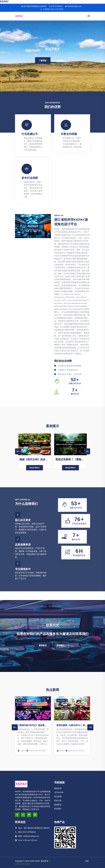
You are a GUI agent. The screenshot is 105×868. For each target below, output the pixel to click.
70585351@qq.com (73, 6)
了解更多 (43, 61)
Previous (18, 451)
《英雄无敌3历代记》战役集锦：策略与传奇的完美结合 (44, 725)
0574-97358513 (56, 6)
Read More (34, 468)
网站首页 (58, 788)
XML (87, 861)
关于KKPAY (59, 792)
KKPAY (4, 1)
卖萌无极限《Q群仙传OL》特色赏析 (74, 725)
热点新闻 (22, 700)
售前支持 (58, 801)
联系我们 (60, 61)
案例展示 (43, 645)
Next (87, 451)
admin (21, 751)
